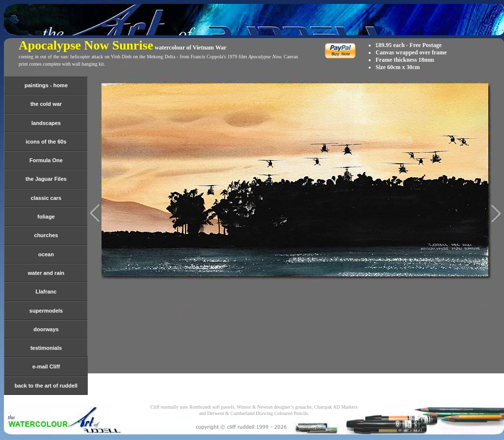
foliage (46, 217)
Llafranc (46, 292)
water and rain (46, 273)
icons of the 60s (46, 142)
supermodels (46, 311)
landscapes (46, 123)
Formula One (46, 160)
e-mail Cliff (46, 367)
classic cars (46, 198)
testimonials (46, 348)
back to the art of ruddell (46, 386)
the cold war (46, 104)
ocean (46, 254)
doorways (46, 329)
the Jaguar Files (46, 179)
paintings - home (46, 85)
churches (46, 235)
